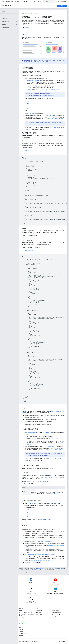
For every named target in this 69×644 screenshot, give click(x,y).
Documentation (6, 6)
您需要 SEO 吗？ (39, 611)
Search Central (12, 2)
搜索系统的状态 (39, 615)
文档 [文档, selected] (24, 2)
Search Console (62, 6)
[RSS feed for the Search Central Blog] (31, 590)
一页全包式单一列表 (32, 86)
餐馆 (26, 35)
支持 (30, 2)
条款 (20, 641)
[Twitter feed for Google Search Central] (31, 599)
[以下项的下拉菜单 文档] (27, 2)
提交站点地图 (53, 128)
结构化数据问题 (51, 545)
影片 (26, 30)
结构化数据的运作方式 (39, 73)
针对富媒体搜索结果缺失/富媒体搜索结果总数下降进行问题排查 (39, 555)
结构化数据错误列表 (47, 541)
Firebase (21, 632)
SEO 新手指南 (39, 613)
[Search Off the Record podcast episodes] (55, 590)
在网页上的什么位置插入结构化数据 (52, 90)
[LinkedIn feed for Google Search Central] (31, 581)
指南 (28, 111)
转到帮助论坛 (22, 611)
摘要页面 (48, 433)
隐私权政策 (25, 641)
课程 (28, 101)
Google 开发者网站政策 (32, 570)
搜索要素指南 (54, 411)
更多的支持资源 (22, 618)
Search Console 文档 (40, 617)
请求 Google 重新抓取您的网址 (56, 119)
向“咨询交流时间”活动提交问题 (26, 613)
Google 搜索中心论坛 (31, 562)
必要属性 (29, 90)
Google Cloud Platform (24, 634)
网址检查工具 (50, 116)
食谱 (26, 32)
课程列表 (27, 28)
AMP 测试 (54, 617)
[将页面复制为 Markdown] (55, 17)
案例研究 (38, 619)
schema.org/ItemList (46, 481)
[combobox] (50, 2)
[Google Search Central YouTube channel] (55, 581)
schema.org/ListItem (46, 519)
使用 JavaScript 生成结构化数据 (47, 95)
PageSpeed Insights (57, 615)
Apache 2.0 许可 (60, 568)
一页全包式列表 (47, 477)
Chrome (21, 630)
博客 (35, 2)
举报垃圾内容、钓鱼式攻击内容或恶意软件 (27, 615)
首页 (23, 13)
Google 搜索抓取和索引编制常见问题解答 (42, 560)
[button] (9, 12)
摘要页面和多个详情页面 (33, 81)
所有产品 (21, 636)
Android (21, 627)
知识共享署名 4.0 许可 (40, 568)
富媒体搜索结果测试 (31, 113)
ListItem (33, 490)
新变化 (39, 2)
